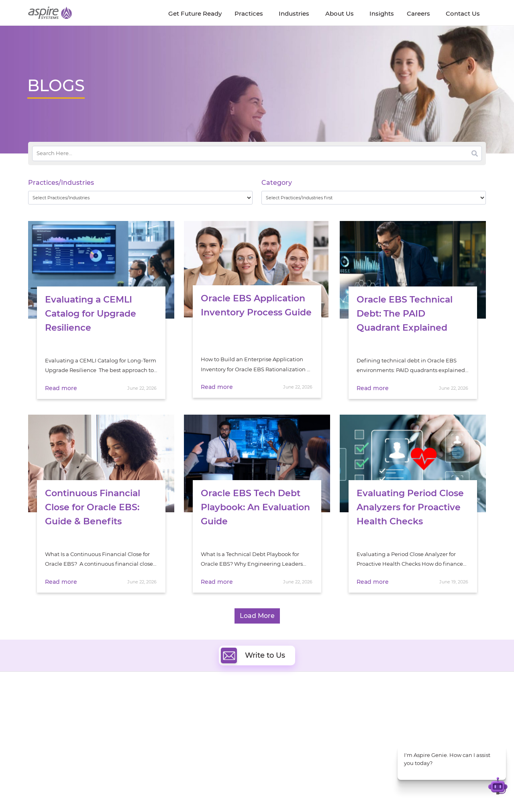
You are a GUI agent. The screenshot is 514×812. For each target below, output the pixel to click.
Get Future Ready (116, 718)
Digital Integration (292, 726)
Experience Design (292, 744)
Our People (108, 727)
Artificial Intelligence (196, 735)
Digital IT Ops (187, 754)
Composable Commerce (300, 735)
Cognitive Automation (198, 744)
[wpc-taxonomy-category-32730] (374, 198)
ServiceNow (185, 763)
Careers (38, 718)
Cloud (276, 707)
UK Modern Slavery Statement (206, 791)
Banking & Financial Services (418, 718)
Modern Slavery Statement (129, 791)
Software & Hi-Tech (405, 708)
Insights (104, 709)
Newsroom (43, 727)
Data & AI (181, 726)
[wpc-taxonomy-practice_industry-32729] (140, 198)
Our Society (43, 737)
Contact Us (381, 791)
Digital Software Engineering (206, 707)
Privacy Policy (306, 791)
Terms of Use (267, 791)
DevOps (278, 717)
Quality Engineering (195, 717)
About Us (40, 709)
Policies (103, 737)
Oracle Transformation (297, 754)
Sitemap (340, 791)
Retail (388, 738)
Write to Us (253, 655)
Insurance (394, 728)
